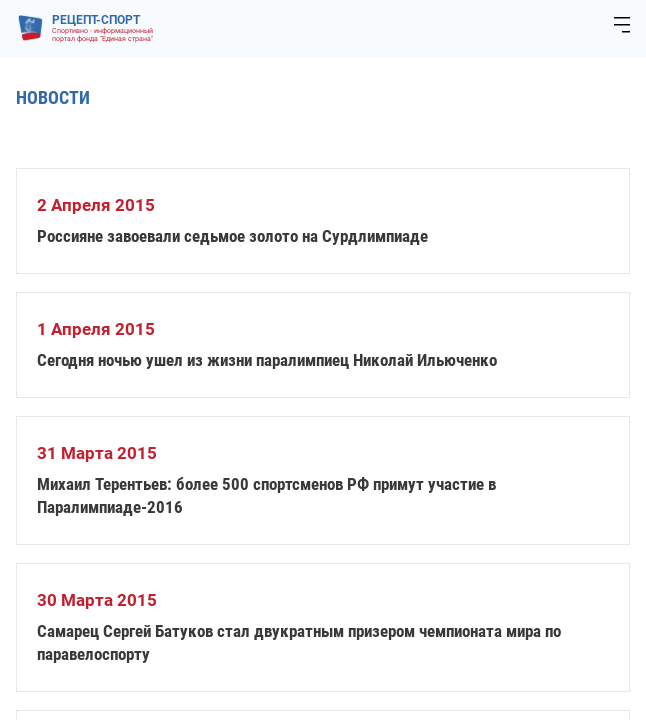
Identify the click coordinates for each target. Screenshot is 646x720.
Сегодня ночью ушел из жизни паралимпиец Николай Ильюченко (267, 360)
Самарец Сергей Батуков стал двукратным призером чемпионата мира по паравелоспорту (299, 642)
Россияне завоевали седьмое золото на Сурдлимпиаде (232, 236)
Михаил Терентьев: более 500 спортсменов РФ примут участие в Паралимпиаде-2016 (266, 495)
